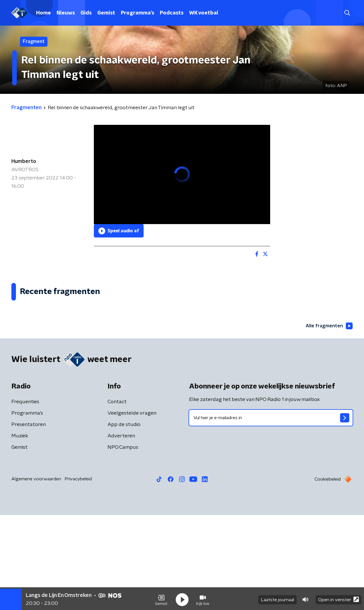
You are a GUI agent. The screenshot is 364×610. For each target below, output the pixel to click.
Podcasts (172, 13)
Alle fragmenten (328, 421)
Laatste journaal (277, 598)
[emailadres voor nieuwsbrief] (271, 513)
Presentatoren (29, 520)
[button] (161, 598)
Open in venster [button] (339, 598)
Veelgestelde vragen (132, 508)
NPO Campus (123, 542)
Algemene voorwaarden (36, 574)
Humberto (24, 162)
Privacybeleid (78, 574)
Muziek (20, 531)
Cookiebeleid (328, 574)
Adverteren (121, 531)
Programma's (137, 13)
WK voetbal (204, 13)
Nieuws (66, 13)
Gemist (106, 13)
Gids (86, 13)
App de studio (124, 520)
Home (44, 13)
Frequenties (25, 497)
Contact (117, 497)
